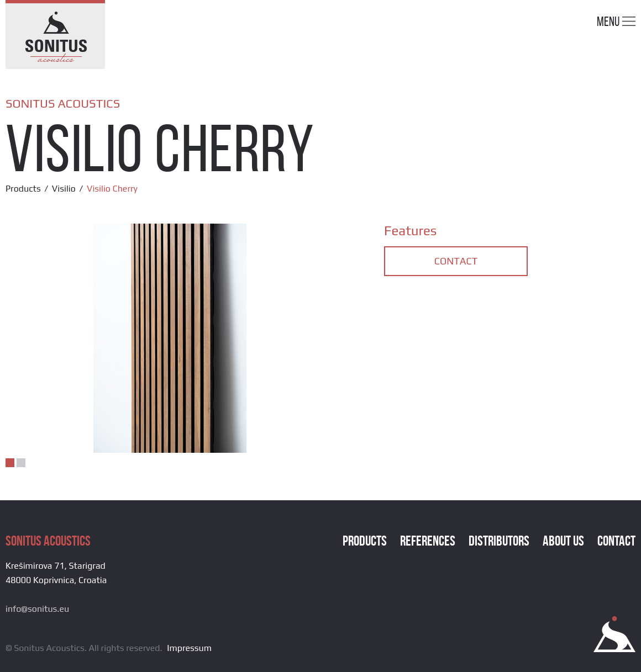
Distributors (499, 541)
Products (23, 189)
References (428, 541)
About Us (563, 541)
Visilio (64, 189)
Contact (456, 261)
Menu (616, 21)
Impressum (189, 648)
